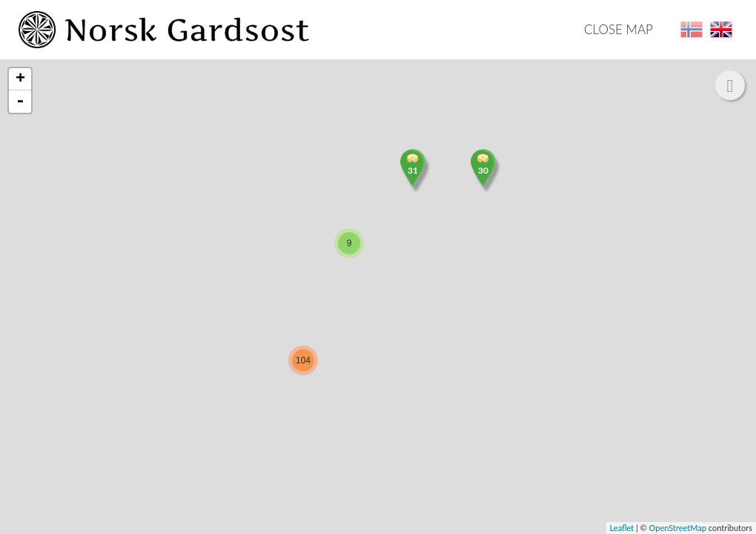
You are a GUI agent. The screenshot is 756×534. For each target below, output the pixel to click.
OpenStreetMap (678, 528)
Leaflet (622, 528)
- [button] (20, 102)
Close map (619, 29)
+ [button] (20, 79)
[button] (730, 85)
